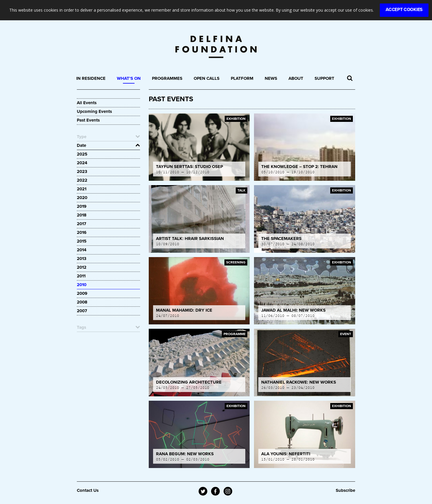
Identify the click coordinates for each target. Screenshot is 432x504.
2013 (82, 259)
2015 (82, 241)
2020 (82, 198)
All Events (87, 103)
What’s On (129, 78)
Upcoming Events (94, 111)
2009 (82, 293)
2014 (82, 250)
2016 (82, 232)
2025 (82, 154)
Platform (242, 78)
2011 (81, 276)
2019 (82, 206)
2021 (82, 189)
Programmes (167, 78)
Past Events (88, 120)
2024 (82, 163)
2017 (81, 224)
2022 (82, 180)
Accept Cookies (404, 10)
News (271, 78)
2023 (82, 171)
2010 (82, 285)
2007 (82, 311)
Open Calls (207, 78)
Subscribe (345, 490)
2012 (82, 267)
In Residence (91, 78)
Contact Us (88, 490)
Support (324, 78)
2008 (82, 302)
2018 (82, 215)
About (296, 78)
